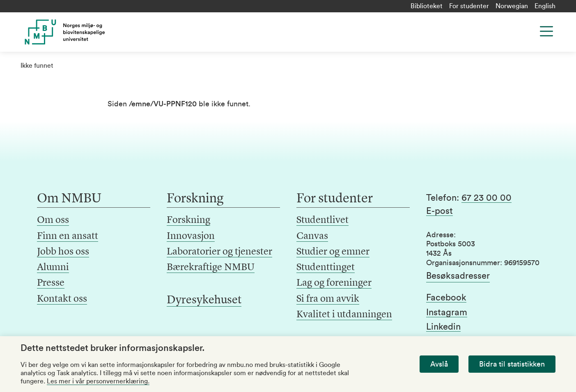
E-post (439, 211)
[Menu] (546, 31)
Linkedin (443, 327)
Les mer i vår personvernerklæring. (98, 381)
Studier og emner (333, 252)
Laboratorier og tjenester (219, 252)
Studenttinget (326, 268)
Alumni (53, 268)
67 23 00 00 (487, 198)
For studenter (469, 6)
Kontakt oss (62, 299)
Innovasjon (191, 236)
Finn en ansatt (68, 236)
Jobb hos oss (63, 252)
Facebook (446, 298)
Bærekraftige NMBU (211, 268)
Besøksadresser (458, 276)
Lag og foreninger (334, 283)
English (545, 6)
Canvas (312, 236)
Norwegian (512, 6)
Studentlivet (322, 220)
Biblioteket (427, 6)
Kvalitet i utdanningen (344, 315)
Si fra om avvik (328, 299)
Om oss (53, 220)
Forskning (188, 220)
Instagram (447, 312)
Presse (51, 283)
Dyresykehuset (204, 300)
